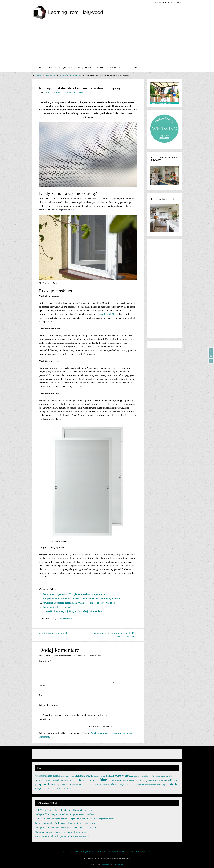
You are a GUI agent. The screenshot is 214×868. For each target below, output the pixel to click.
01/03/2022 (79, 93)
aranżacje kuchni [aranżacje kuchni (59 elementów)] (84, 775)
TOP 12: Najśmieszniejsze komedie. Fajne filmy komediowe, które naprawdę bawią (75, 819)
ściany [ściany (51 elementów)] (68, 788)
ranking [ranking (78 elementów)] (49, 784)
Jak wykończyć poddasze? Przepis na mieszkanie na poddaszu (74, 594)
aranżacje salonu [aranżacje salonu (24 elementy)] (99, 776)
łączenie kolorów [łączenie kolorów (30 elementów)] (57, 789)
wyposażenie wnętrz (65, 619)
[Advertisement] (107, 42)
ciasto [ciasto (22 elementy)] (163, 776)
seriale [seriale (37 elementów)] (69, 784)
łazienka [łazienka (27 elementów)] (47, 789)
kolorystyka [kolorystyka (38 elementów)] (147, 780)
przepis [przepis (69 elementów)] (39, 784)
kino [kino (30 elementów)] (132, 780)
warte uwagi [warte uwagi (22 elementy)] (134, 785)
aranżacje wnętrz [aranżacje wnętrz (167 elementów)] (119, 775)
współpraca (162, 2)
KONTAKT (176, 2)
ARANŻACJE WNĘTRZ (71, 75)
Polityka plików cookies (112, 852)
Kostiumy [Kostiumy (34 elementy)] (157, 780)
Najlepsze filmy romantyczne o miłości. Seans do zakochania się (66, 827)
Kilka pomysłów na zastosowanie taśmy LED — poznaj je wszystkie (114, 635)
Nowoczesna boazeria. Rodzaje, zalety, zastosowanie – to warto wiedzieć (79, 603)
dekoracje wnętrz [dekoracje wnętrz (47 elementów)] (43, 780)
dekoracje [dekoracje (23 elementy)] (168, 776)
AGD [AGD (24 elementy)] (37, 776)
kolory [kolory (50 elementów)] (138, 780)
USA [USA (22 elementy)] (128, 785)
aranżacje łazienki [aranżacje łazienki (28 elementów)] (140, 776)
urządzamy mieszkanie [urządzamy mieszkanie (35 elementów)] (97, 784)
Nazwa (43, 685)
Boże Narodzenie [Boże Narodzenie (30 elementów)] (154, 776)
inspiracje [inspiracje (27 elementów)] (120, 780)
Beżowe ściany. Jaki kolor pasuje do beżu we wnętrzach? (62, 836)
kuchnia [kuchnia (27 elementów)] (164, 780)
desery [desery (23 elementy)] (55, 780)
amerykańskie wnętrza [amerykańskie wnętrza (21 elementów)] (68, 776)
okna (53, 619)
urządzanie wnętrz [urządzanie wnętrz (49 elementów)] (117, 784)
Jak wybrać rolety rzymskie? (57, 607)
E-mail (43, 695)
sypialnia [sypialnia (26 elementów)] (79, 785)
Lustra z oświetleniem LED (53, 633)
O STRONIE (134, 852)
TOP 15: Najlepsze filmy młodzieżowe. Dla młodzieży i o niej (65, 810)
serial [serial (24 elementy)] (64, 785)
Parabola (106, 864)
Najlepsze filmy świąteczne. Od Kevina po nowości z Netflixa (64, 814)
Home (38, 75)
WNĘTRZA (50, 75)
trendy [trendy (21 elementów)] (85, 785)
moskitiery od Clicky (108, 314)
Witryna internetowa (49, 705)
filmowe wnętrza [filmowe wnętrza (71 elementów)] (89, 780)
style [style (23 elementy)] (74, 785)
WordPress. (118, 864)
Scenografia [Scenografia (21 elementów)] (58, 785)
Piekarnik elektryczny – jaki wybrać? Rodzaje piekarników (72, 611)
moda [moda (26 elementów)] (176, 780)
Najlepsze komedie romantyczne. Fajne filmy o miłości (61, 832)
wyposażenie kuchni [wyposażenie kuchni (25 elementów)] (154, 785)
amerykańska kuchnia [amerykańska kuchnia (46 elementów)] (50, 776)
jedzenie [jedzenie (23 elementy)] (127, 780)
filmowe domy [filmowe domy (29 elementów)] (73, 780)
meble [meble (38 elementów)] (170, 780)
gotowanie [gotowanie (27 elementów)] (112, 780)
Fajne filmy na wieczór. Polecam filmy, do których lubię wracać (65, 823)
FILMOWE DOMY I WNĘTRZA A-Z (79, 852)
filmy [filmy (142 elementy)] (104, 780)
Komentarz (45, 661)
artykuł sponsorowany (58, 93)
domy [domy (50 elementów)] (60, 780)
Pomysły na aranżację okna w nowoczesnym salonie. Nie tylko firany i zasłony (82, 598)
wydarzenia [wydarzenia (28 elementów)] (143, 785)
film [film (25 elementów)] (65, 780)
